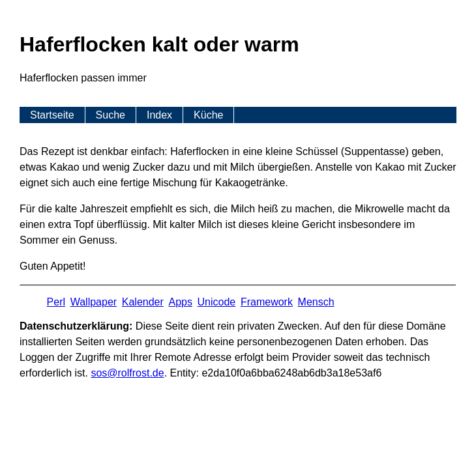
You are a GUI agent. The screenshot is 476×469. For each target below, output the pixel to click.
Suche (111, 115)
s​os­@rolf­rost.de (127, 373)
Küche (208, 115)
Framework (267, 302)
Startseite (52, 115)
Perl (56, 302)
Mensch (316, 302)
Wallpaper (94, 302)
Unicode (217, 302)
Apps (180, 302)
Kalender (143, 302)
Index (159, 115)
